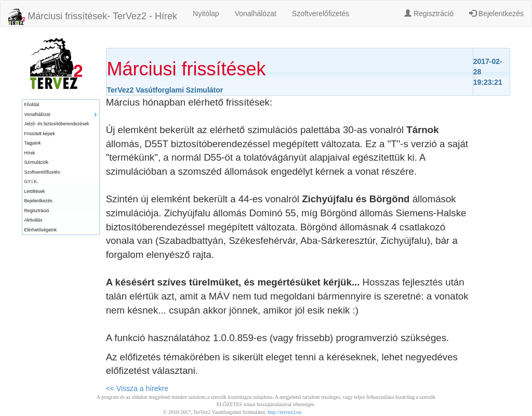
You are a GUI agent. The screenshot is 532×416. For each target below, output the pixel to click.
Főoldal (32, 105)
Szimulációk (37, 162)
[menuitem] (61, 105)
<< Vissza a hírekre (137, 388)
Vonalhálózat (256, 14)
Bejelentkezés (496, 14)
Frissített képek (40, 134)
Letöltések (35, 191)
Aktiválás (34, 220)
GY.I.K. (31, 181)
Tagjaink (33, 143)
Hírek (30, 153)
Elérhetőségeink (41, 230)
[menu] (61, 167)
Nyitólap (206, 14)
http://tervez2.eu (284, 412)
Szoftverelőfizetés (321, 14)
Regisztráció (429, 14)
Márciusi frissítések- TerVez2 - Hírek (93, 17)
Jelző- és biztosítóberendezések (57, 124)
